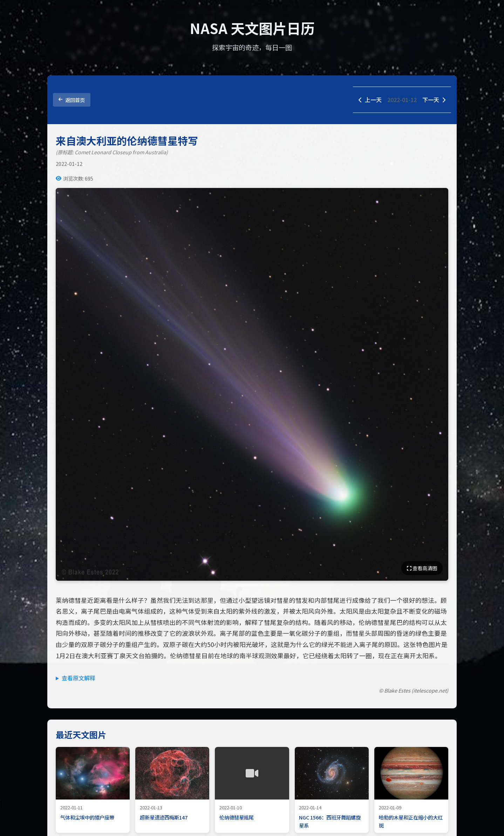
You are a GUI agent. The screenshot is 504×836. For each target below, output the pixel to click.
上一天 (370, 100)
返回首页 (72, 100)
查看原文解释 (79, 678)
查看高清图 (422, 568)
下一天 (434, 100)
